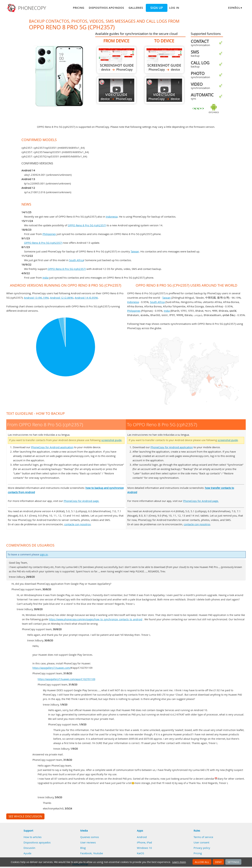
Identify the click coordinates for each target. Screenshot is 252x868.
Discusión (29, 848)
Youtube (98, 853)
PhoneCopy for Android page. (81, 501)
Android (142, 837)
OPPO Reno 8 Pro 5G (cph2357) (87, 225)
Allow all (202, 862)
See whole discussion (25, 816)
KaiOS (140, 853)
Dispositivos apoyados (106, 8)
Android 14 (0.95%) (86, 298)
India (46, 278)
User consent (201, 842)
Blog (83, 848)
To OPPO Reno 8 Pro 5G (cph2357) (164, 60)
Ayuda (27, 853)
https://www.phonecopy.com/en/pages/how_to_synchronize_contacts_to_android (96, 619)
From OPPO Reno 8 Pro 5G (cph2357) (116, 60)
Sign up (157, 8)
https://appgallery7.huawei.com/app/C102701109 (66, 679)
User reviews (88, 842)
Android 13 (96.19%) (36, 298)
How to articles (33, 837)
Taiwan (135, 251)
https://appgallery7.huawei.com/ (51, 668)
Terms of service (203, 837)
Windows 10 (144, 848)
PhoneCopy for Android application (52, 447)
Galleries (136, 8)
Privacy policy (202, 848)
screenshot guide (111, 440)
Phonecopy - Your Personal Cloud (27, 8)
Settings (233, 862)
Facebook (86, 853)
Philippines (49, 234)
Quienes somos (90, 837)
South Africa (76, 260)
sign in (44, 555)
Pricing (78, 8)
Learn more (179, 862)
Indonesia (112, 217)
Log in (174, 8)
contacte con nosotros (77, 524)
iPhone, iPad (144, 842)
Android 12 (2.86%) (62, 298)
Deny (218, 862)
